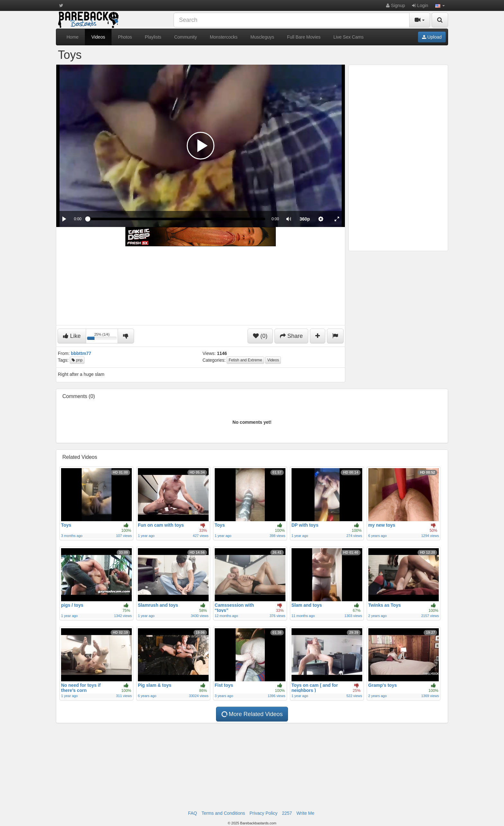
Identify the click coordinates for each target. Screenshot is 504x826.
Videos (98, 37)
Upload (432, 37)
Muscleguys (262, 37)
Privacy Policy (263, 813)
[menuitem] (305, 219)
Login (420, 5)
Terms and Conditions (223, 813)
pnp (77, 360)
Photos (125, 37)
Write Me (305, 813)
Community (186, 37)
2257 (287, 813)
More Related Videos (252, 714)
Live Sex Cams (348, 37)
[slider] (176, 219)
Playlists (153, 37)
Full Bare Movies (304, 37)
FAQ (193, 813)
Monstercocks (224, 37)
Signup (395, 5)
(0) (260, 336)
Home (72, 37)
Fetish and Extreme (245, 360)
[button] (440, 5)
